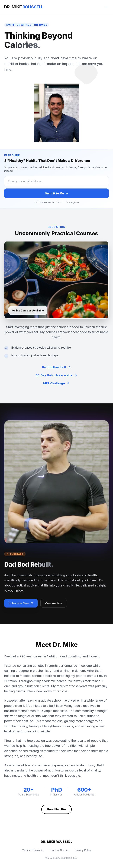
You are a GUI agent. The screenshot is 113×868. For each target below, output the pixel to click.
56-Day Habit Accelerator (56, 375)
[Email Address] (56, 181)
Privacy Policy (83, 850)
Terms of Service (59, 850)
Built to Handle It (56, 367)
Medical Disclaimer (33, 850)
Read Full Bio (56, 809)
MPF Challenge (56, 383)
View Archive (54, 603)
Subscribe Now (21, 603)
